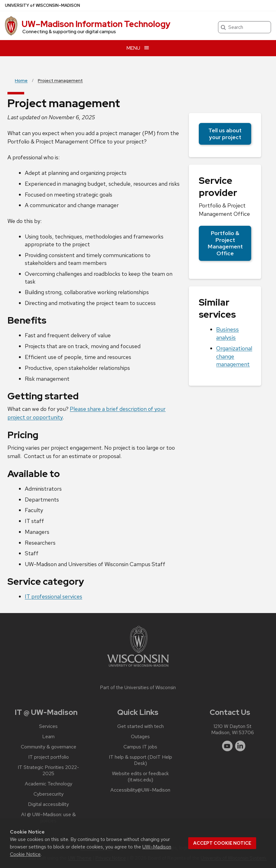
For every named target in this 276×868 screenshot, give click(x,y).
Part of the (138, 688)
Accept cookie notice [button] (222, 843)
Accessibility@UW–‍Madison (140, 790)
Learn (48, 737)
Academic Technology (49, 784)
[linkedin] (240, 746)
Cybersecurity (49, 794)
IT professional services (53, 596)
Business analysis (227, 333)
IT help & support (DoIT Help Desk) (140, 760)
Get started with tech (140, 726)
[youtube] (227, 746)
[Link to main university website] (138, 668)
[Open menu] (138, 48)
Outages (140, 737)
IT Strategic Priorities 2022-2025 (48, 770)
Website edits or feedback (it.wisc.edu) (140, 777)
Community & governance (49, 747)
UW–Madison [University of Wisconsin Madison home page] (42, 5)
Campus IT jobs (140, 747)
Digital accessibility (48, 804)
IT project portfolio (49, 757)
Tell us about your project (225, 134)
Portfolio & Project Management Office (225, 243)
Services (48, 726)
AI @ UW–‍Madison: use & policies (48, 818)
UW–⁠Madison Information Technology (96, 24)
